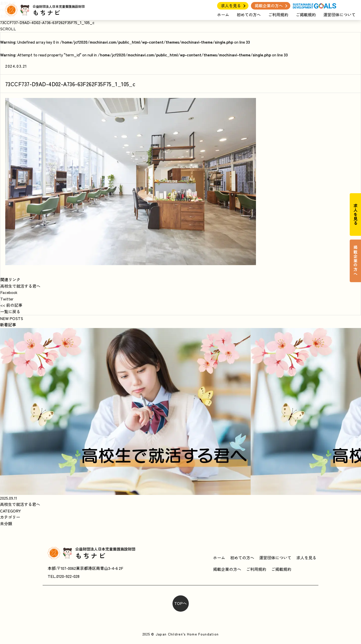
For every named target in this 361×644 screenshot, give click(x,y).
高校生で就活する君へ (20, 286)
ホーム (223, 15)
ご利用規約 (278, 15)
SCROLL (8, 29)
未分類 (6, 523)
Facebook (9, 292)
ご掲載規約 (306, 15)
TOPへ (180, 603)
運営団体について (339, 15)
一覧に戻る (10, 311)
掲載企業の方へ (269, 6)
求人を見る (231, 6)
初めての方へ (249, 15)
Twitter (7, 299)
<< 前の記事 (11, 305)
